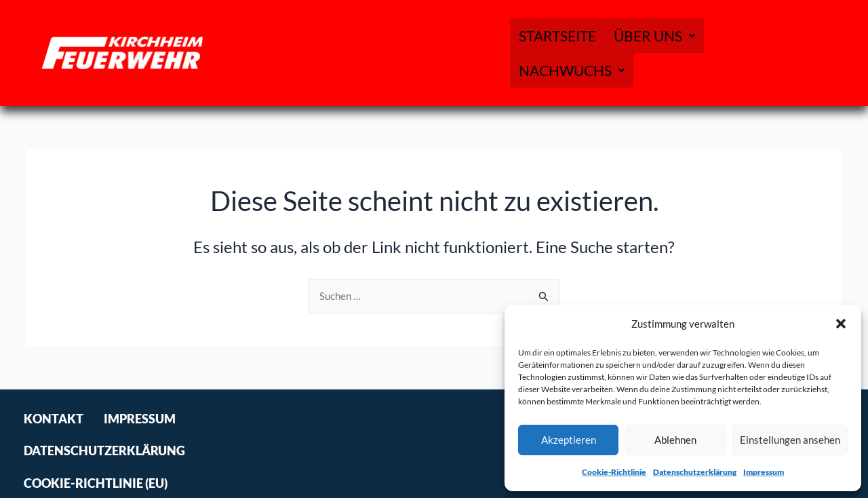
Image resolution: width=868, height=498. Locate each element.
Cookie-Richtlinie (614, 472)
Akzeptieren (569, 440)
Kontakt (54, 444)
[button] (841, 324)
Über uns (651, 53)
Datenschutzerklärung (695, 472)
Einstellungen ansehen (790, 440)
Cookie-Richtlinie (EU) (450, 444)
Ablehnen (675, 440)
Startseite (556, 53)
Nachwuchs (759, 53)
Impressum (764, 472)
